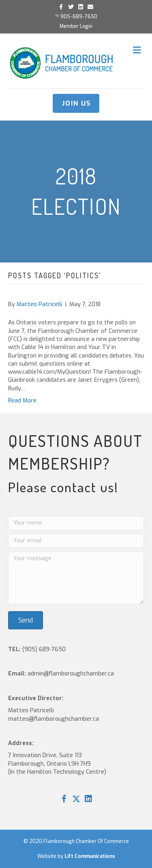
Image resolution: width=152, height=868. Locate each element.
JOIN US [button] (77, 103)
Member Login (76, 26)
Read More (22, 401)
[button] (64, 799)
